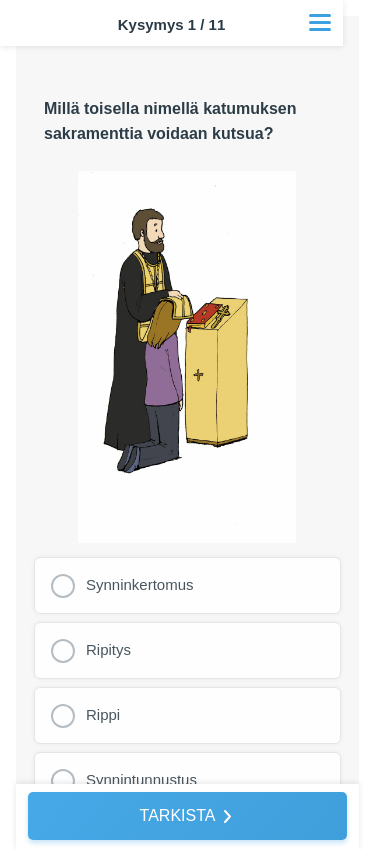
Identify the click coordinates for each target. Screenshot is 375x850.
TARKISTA (178, 815)
